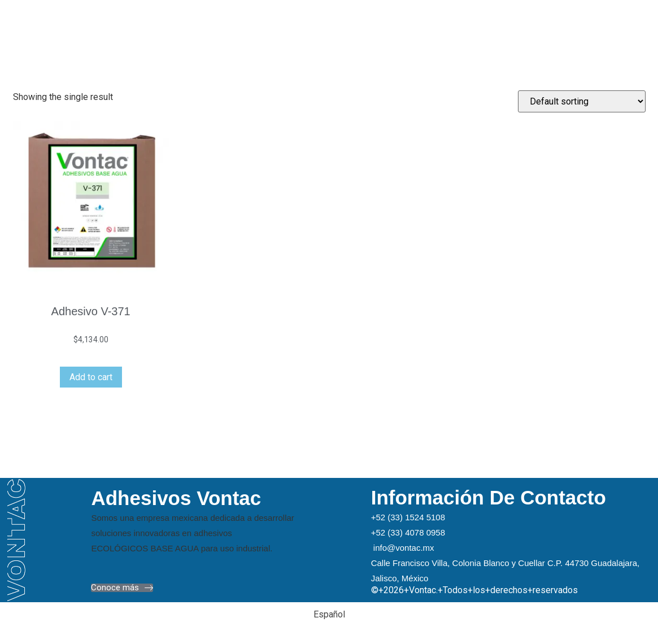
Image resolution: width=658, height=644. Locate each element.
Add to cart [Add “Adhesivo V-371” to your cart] (91, 377)
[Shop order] (582, 101)
